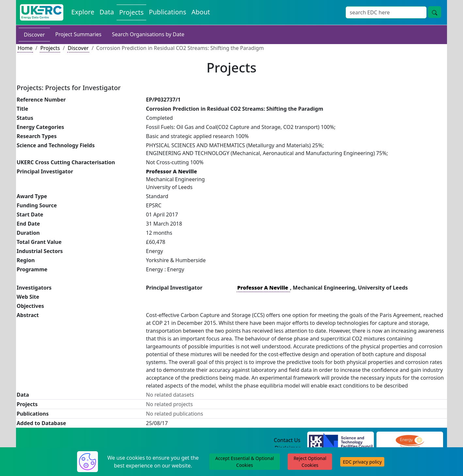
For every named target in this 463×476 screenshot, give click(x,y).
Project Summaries (78, 34)
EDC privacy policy (362, 462)
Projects (131, 12)
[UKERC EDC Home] (42, 12)
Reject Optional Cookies (310, 462)
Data (107, 12)
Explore (83, 12)
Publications (168, 12)
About (201, 12)
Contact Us (287, 440)
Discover (34, 35)
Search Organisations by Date (148, 34)
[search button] (435, 12)
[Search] (386, 12)
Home (25, 48)
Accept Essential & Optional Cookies (245, 462)
